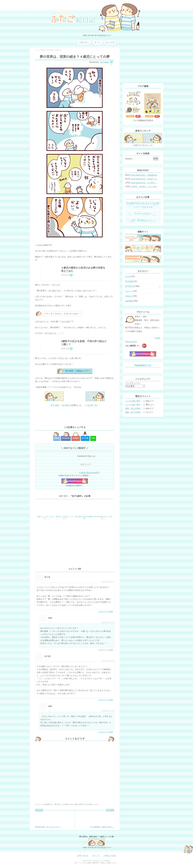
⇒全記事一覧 (91, 405)
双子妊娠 (129, 281)
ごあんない (84, 42)
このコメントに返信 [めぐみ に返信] (106, 611)
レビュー (129, 291)
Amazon (130, 116)
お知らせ (129, 296)
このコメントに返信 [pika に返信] (106, 650)
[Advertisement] (75, 416)
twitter (57, 438)
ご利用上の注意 (109, 856)
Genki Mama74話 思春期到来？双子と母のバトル (145, 175)
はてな (85, 438)
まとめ (128, 276)
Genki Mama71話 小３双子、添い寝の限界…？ (145, 183)
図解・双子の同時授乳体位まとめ (134, 408)
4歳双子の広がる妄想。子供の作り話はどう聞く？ (84, 343)
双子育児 (129, 286)
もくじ (98, 42)
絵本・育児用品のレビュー (143, 220)
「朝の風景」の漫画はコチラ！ (77, 371)
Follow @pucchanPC (90, 473)
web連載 (129, 301)
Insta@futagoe (75, 481)
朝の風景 (66, 405)
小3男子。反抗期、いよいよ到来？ (145, 187)
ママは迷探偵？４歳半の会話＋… (102, 820)
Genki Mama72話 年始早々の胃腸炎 (145, 179)
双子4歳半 (105, 62)
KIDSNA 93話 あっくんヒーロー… (48, 820)
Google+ (76, 438)
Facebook (66, 438)
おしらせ (110, 42)
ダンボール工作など (143, 214)
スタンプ (96, 856)
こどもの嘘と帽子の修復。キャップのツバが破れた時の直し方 (134, 401)
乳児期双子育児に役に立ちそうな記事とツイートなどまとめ (143, 205)
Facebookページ (143, 365)
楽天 (138, 116)
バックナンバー (133, 383)
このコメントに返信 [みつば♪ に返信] (106, 700)
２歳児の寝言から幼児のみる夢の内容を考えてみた (83, 269)
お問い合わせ (83, 856)
